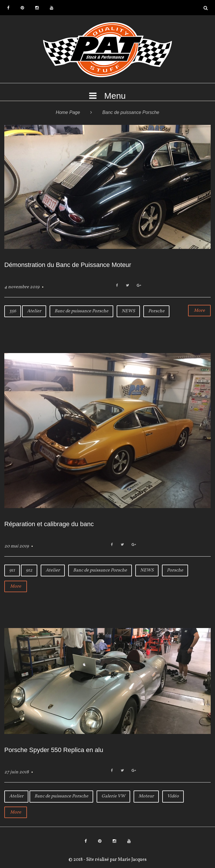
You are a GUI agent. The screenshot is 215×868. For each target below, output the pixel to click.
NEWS (128, 311)
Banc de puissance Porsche (81, 311)
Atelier (34, 311)
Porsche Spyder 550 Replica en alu (54, 750)
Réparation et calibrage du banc (49, 524)
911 (12, 570)
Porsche (156, 311)
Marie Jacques (132, 860)
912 (29, 570)
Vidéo (173, 796)
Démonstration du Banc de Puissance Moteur (68, 265)
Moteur (146, 796)
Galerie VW (113, 796)
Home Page (68, 112)
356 (13, 311)
